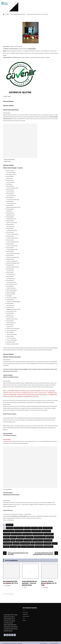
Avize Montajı (34, 566)
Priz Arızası (55, 582)
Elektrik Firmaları (21, 575)
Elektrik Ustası (7, 579)
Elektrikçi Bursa (19, 579)
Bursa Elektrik (45, 625)
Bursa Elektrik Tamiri (46, 569)
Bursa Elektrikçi (7, 572)
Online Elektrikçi (47, 582)
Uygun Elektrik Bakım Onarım (28, 585)
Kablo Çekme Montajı (25, 582)
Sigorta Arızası (13, 585)
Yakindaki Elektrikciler (48, 585)
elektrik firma (13, 575)
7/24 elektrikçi (10, 566)
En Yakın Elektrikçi (28, 579)
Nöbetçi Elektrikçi (39, 582)
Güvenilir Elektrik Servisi (38, 579)
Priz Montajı (6, 585)
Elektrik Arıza (6, 575)
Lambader (8, 332)
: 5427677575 (27, 412)
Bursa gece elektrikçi (27, 572)
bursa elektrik (28, 569)
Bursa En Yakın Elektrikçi (16, 572)
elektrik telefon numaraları (40, 575)
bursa (40, 566)
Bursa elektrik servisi (36, 569)
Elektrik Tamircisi (29, 575)
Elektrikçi (13, 579)
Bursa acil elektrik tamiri (9, 569)
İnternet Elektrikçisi (48, 579)
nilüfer (33, 582)
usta (19, 585)
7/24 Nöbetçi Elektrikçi (19, 566)
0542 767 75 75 (23, 125)
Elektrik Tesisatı (50, 575)
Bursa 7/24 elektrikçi (48, 566)
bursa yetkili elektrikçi (49, 572)
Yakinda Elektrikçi (39, 585)
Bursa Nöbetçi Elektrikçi (38, 572)
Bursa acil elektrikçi (19, 569)
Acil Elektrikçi (27, 566)
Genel (25, 625)
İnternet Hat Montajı (8, 582)
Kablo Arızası (16, 582)
